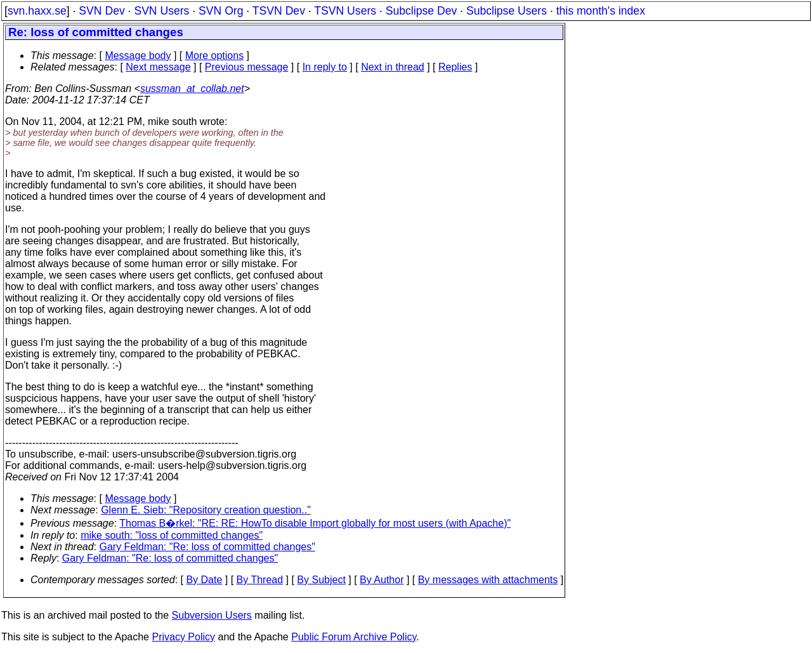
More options (215, 56)
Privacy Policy (183, 637)
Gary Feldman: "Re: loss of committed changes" (207, 547)
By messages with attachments (488, 580)
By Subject (321, 580)
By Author (382, 580)
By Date (204, 580)
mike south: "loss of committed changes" (172, 535)
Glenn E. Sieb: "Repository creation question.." (206, 510)
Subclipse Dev (421, 11)
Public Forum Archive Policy (354, 637)
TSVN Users (345, 11)
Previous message (247, 67)
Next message (158, 67)
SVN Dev (101, 11)
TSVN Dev (279, 11)
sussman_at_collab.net (192, 89)
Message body (138, 56)
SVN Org (221, 11)
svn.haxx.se (37, 11)
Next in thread (393, 67)
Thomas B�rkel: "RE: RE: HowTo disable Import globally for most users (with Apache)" (315, 523)
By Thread (260, 580)
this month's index (601, 11)
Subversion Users (212, 615)
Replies (455, 67)
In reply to (325, 67)
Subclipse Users (507, 11)
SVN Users (161, 11)
